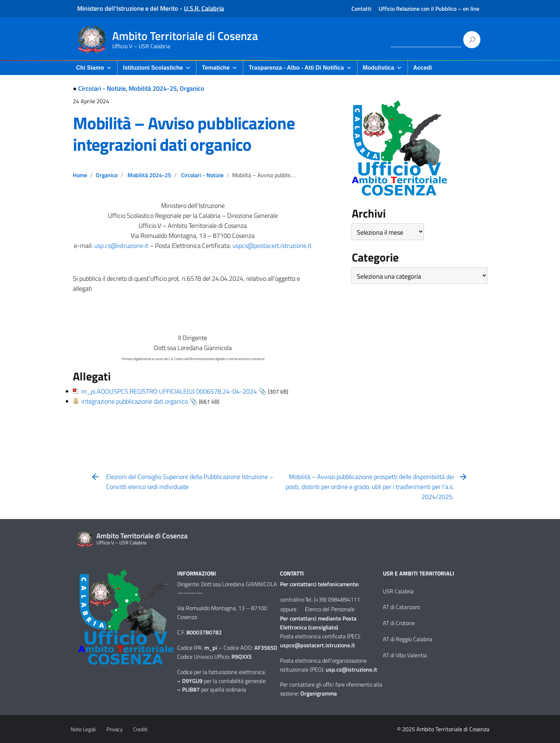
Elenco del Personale (330, 609)
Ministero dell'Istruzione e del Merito (128, 8)
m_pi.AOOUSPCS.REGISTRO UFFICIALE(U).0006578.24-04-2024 (169, 391)
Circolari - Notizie (102, 88)
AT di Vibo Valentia (405, 655)
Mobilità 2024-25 (153, 88)
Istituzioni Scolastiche (157, 68)
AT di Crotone (399, 623)
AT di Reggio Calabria (407, 639)
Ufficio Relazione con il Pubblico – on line (429, 9)
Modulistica (382, 68)
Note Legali (83, 729)
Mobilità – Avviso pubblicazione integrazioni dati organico (184, 134)
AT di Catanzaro (401, 607)
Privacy (114, 729)
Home (80, 175)
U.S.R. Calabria (204, 8)
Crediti (140, 729)
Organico (192, 88)
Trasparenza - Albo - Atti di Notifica (300, 68)
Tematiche (220, 68)
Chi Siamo (94, 68)
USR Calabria (398, 591)
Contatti (361, 9)
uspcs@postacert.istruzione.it (272, 246)
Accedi (422, 68)
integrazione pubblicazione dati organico (135, 401)
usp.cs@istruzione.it (121, 246)
